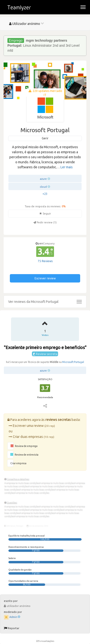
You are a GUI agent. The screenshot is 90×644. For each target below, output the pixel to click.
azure (43, 179)
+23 (45, 194)
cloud (43, 187)
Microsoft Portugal (73, 362)
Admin (15, 617)
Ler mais (67, 167)
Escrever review (45, 278)
